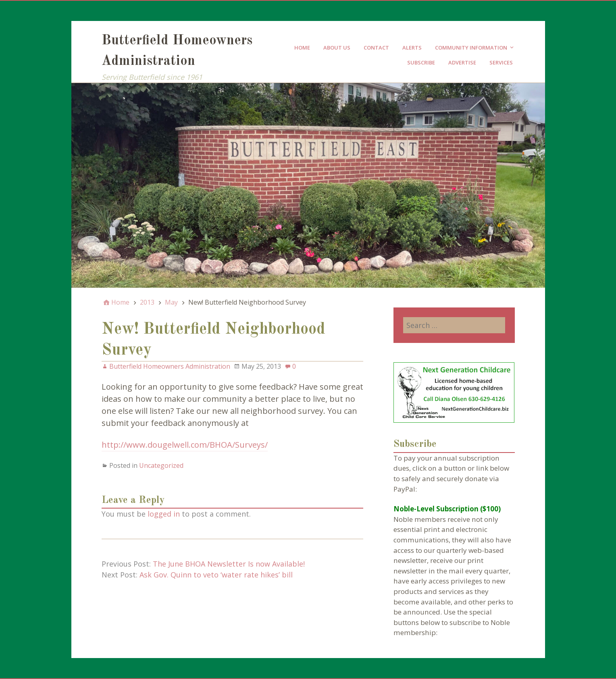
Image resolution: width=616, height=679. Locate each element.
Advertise (462, 62)
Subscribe (421, 62)
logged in (164, 514)
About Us (337, 48)
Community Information (471, 48)
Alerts (412, 48)
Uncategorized (161, 465)
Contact (376, 48)
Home (302, 48)
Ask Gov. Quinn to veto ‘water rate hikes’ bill (216, 575)
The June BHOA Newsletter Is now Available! (229, 564)
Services (501, 62)
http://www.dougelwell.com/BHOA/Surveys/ (185, 445)
